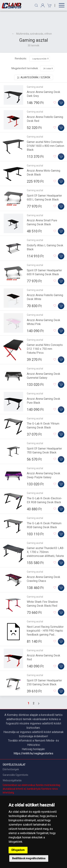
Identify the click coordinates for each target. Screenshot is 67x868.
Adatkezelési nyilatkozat (17, 795)
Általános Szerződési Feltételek (21, 789)
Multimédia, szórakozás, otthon (34, 16)
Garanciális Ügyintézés (15, 758)
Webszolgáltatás (12, 763)
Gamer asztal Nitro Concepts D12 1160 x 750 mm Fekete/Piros (45, 332)
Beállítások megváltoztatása (29, 858)
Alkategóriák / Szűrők (34, 60)
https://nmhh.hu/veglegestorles (33, 736)
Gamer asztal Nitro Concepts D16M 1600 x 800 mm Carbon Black (45, 129)
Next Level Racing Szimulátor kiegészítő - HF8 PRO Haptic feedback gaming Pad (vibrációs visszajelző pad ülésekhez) (45, 617)
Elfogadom (18, 850)
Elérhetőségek (11, 752)
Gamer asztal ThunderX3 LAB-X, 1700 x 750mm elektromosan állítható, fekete (46, 535)
